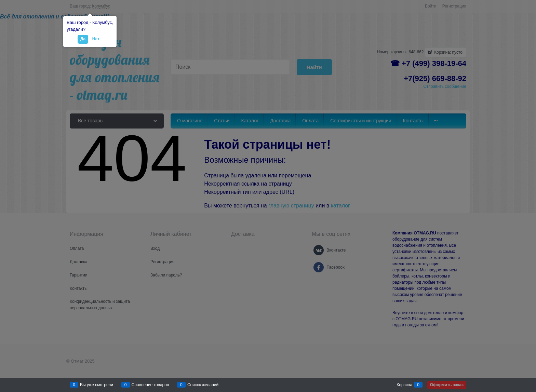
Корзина (404, 385)
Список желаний (203, 385)
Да (83, 39)
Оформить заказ (447, 385)
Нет (96, 39)
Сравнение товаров (150, 385)
